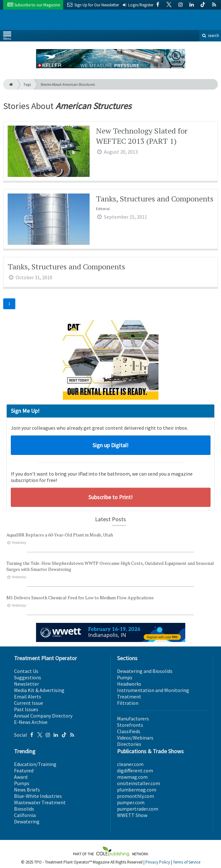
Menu (7, 37)
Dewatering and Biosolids (145, 671)
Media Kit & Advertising (39, 690)
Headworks (129, 684)
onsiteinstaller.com (139, 783)
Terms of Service (187, 862)
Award (21, 777)
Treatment (129, 697)
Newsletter (26, 684)
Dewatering (27, 821)
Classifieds (129, 731)
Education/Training (35, 764)
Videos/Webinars (135, 738)
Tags (27, 84)
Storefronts (130, 725)
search (210, 36)
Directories (129, 744)
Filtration (128, 703)
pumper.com (131, 802)
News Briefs (27, 790)
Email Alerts (28, 697)
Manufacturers (133, 718)
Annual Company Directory (43, 716)
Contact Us (26, 671)
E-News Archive (31, 722)
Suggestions (28, 677)
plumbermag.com (137, 790)
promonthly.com (136, 796)
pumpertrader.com (138, 809)
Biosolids (24, 809)
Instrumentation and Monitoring (153, 690)
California (25, 815)
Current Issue (29, 703)
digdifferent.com (135, 770)
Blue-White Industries (38, 796)
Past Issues (26, 709)
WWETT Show (132, 815)
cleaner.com (130, 764)
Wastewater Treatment (40, 802)
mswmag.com (132, 777)
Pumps (125, 677)
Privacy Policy (158, 862)
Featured (24, 770)
